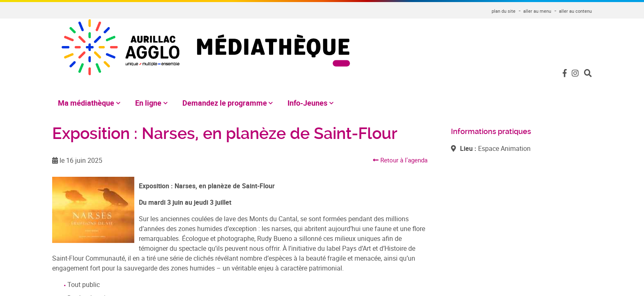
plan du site (504, 11)
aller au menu (537, 11)
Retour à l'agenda (399, 150)
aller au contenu (575, 11)
